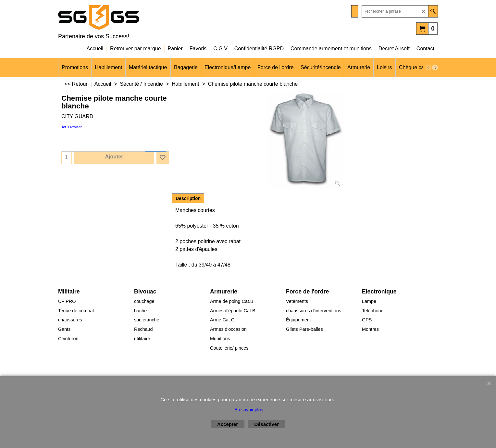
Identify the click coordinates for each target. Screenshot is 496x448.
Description (188, 198)
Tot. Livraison (72, 127)
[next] (435, 68)
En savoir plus (249, 410)
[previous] (428, 68)
